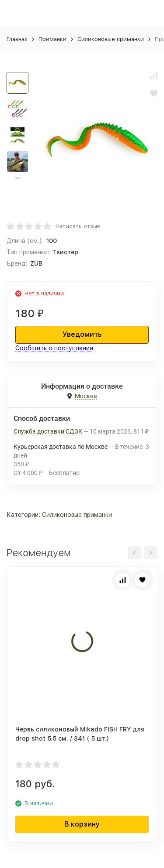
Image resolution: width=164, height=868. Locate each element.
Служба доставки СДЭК (48, 431)
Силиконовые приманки (111, 39)
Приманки (52, 39)
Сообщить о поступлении (54, 348)
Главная (17, 39)
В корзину (82, 824)
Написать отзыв (78, 226)
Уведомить (82, 334)
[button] (17, 178)
